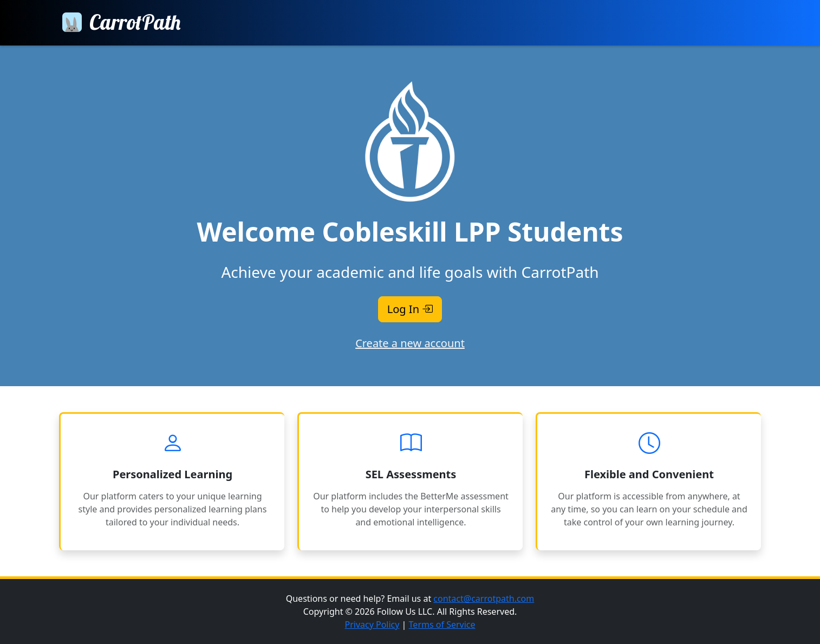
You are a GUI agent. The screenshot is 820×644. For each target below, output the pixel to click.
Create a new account (410, 343)
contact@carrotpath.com (484, 599)
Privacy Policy (372, 625)
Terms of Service (442, 625)
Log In (410, 309)
